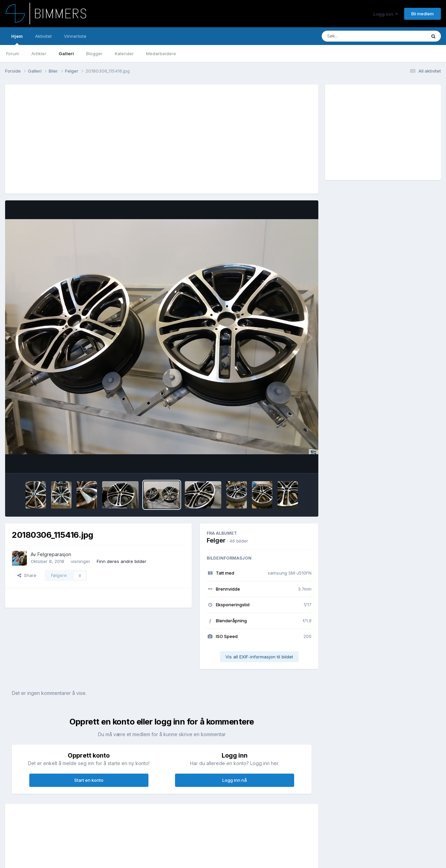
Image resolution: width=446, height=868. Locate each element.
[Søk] (356, 36)
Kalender (124, 54)
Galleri (66, 54)
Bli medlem (423, 14)
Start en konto (89, 780)
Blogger (94, 54)
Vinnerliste (75, 36)
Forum (13, 54)
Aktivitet (43, 36)
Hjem (17, 39)
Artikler (39, 54)
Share (27, 575)
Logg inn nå (235, 780)
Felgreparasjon (54, 554)
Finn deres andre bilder (122, 561)
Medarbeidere (161, 54)
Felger (216, 540)
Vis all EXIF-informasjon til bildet (259, 657)
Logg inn (386, 14)
